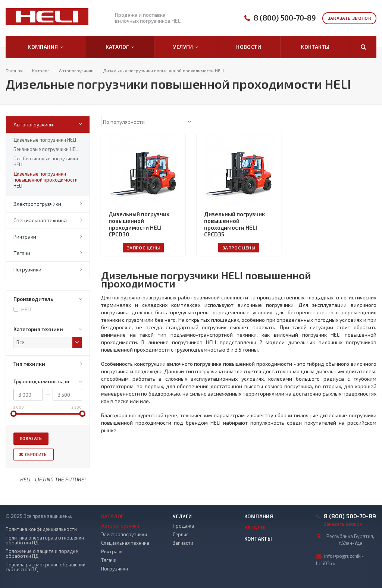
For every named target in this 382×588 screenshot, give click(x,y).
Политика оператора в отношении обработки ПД (45, 540)
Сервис (181, 534)
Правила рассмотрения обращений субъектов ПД (46, 567)
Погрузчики (27, 269)
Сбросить (36, 454)
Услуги (185, 47)
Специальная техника (40, 220)
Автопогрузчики (33, 124)
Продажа (183, 526)
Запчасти (183, 543)
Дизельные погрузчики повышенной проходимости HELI (46, 180)
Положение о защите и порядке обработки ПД (42, 554)
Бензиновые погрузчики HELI (46, 149)
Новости (249, 47)
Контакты (315, 47)
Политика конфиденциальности (41, 529)
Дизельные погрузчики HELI (45, 140)
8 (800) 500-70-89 (285, 18)
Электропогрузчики (37, 204)
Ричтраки (25, 237)
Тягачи (22, 253)
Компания (45, 47)
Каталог (120, 47)
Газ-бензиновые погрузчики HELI (46, 161)
